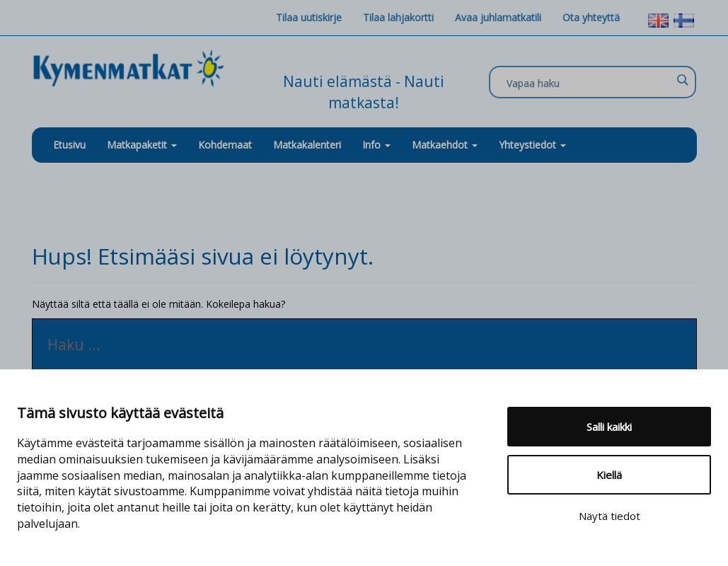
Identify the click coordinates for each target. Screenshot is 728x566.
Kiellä (609, 475)
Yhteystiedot (532, 145)
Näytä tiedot (609, 516)
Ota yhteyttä (591, 17)
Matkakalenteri (307, 145)
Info (376, 145)
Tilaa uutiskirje (309, 17)
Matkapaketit (142, 145)
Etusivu (69, 145)
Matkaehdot (445, 145)
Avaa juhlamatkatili (498, 17)
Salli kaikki (609, 427)
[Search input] (589, 83)
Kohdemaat (225, 145)
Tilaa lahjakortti (398, 17)
